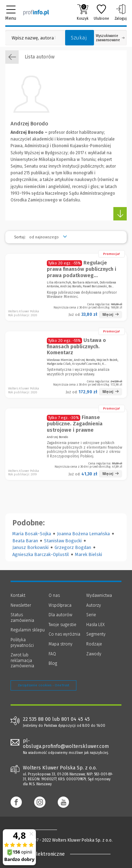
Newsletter (21, 605)
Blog (53, 663)
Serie (91, 615)
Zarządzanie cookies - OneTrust (43, 685)
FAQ (52, 654)
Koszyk (83, 12)
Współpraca (60, 605)
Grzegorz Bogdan (73, 547)
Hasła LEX (95, 625)
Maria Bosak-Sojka (32, 534)
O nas (54, 595)
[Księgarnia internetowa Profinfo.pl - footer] (39, 830)
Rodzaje (94, 644)
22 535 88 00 (37, 719)
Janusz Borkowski (30, 547)
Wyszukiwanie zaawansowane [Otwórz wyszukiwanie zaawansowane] (110, 38)
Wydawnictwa (99, 595)
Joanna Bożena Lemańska (83, 534)
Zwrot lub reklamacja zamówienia (22, 660)
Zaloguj (121, 12)
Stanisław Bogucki (63, 541)
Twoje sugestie (62, 625)
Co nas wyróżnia (64, 634)
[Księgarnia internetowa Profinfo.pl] (36, 12)
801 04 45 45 (76, 719)
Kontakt (18, 595)
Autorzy (94, 605)
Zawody (94, 654)
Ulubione (101, 12)
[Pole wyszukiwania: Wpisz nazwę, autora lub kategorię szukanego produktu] (33, 38)
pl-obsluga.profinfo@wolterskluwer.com (66, 744)
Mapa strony (61, 644)
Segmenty (96, 634)
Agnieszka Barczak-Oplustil (41, 554)
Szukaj (79, 38)
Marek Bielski (89, 554)
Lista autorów (30, 57)
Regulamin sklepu (28, 630)
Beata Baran (25, 541)
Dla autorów (60, 615)
